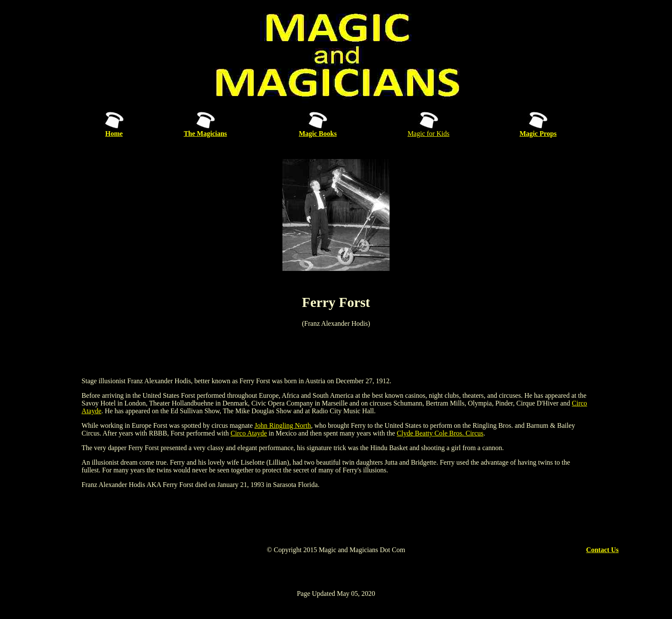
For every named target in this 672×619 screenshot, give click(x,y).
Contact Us (603, 550)
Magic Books (318, 134)
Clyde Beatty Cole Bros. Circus (440, 433)
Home (114, 134)
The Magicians (205, 134)
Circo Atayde (249, 433)
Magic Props (538, 134)
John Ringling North (283, 425)
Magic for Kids (429, 134)
